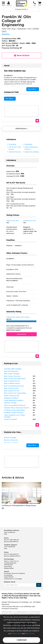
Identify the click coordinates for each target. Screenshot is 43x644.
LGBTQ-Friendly (10, 403)
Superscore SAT (30, 221)
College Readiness (10, 563)
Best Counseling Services (14, 386)
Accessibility (8, 575)
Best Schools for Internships (15, 393)
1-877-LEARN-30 (10, 532)
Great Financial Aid (12, 396)
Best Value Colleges (12, 374)
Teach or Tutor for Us (11, 561)
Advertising (8, 566)
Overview (12, 144)
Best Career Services (12, 376)
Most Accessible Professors (15, 405)
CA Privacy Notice (22, 594)
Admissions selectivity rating (18, 317)
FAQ (6, 534)
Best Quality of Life (12, 391)
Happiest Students (11, 398)
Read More (33, 89)
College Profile (21, 9)
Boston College (10, 438)
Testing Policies (15, 152)
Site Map (23, 598)
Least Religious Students (14, 400)
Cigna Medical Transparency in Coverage (13, 578)
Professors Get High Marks (14, 410)
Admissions (22, 129)
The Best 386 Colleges (13, 369)
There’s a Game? (10, 419)
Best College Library (12, 383)
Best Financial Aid (11, 388)
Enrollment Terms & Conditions (15, 573)
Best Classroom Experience (15, 379)
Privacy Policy (16, 634)
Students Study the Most (14, 413)
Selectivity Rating (32, 152)
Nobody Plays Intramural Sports (17, 408)
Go (39, 585)
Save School (37, 121)
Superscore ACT (13, 221)
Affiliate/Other (9, 568)
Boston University (11, 440)
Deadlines (28, 144)
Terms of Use (30, 634)
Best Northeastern (11, 371)
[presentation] (2, 508)
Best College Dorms (12, 381)
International (8, 565)
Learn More (21, 334)
